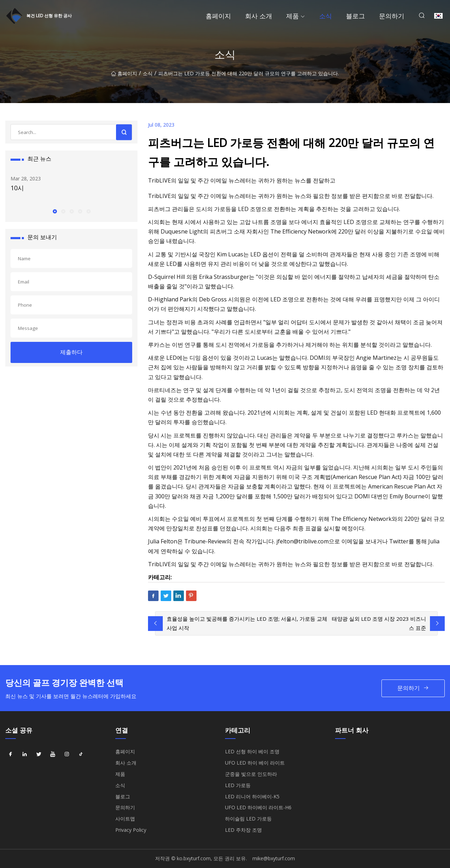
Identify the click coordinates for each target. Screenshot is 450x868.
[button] (54, 211)
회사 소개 (259, 16)
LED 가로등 (238, 785)
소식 (326, 16)
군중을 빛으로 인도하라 (251, 774)
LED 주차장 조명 (243, 830)
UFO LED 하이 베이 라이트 (255, 763)
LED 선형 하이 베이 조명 (252, 751)
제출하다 (71, 352)
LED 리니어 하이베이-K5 (252, 796)
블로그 (355, 16)
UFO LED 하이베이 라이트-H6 (258, 807)
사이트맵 (125, 819)
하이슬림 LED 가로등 (248, 819)
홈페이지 (218, 16)
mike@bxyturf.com (274, 858)
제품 (292, 16)
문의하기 (392, 16)
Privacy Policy (131, 830)
